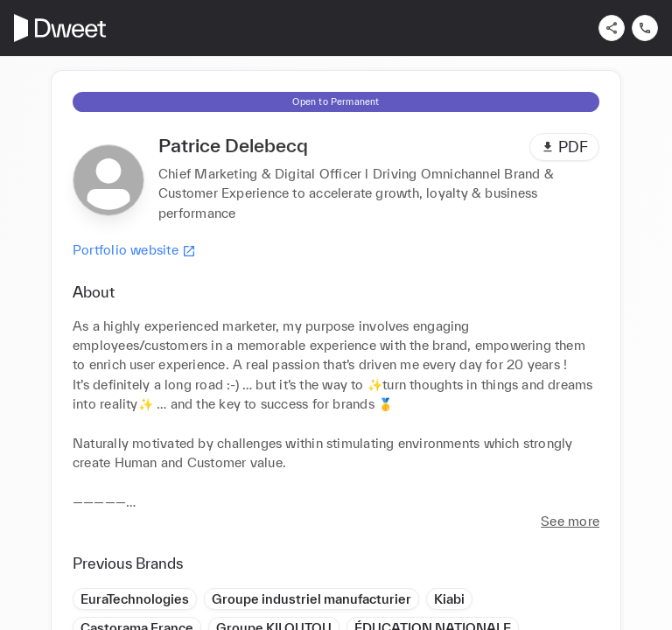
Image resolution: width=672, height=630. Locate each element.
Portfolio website (134, 250)
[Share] (612, 28)
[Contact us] (645, 28)
